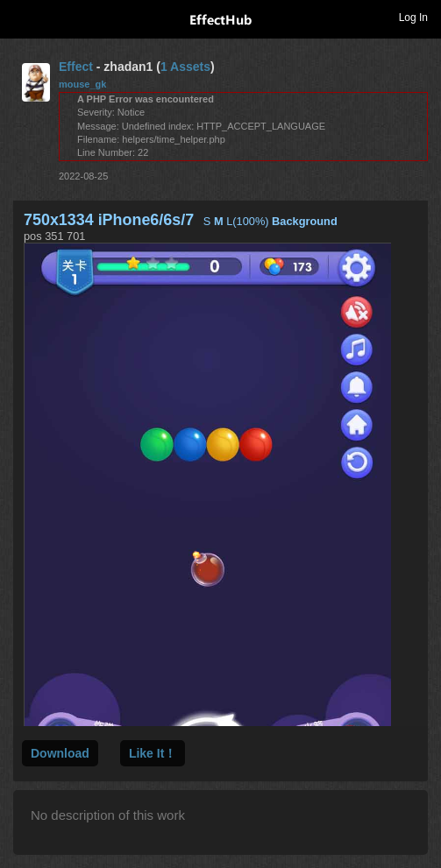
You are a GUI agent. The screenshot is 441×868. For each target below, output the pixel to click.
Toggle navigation (21, 17)
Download (60, 753)
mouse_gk (82, 84)
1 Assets (185, 67)
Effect (76, 67)
